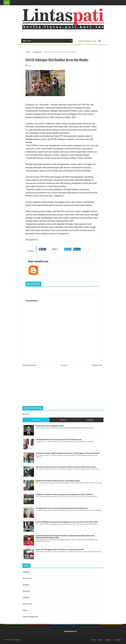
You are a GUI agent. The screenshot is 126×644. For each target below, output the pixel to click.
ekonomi (26, 591)
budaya (26, 585)
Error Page (117, 640)
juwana (26, 597)
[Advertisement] (63, 386)
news (25, 610)
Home (28, 52)
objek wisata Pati (30, 617)
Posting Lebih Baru (29, 365)
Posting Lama (97, 365)
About (100, 640)
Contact (108, 640)
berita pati (27, 578)
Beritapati (26, 414)
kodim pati (27, 604)
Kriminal (26, 572)
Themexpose (16, 640)
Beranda (64, 365)
